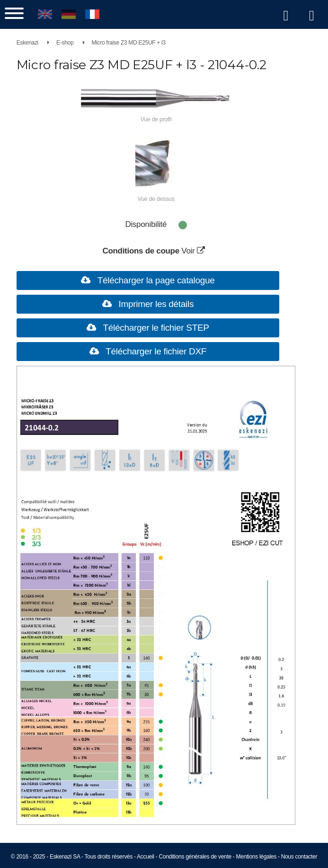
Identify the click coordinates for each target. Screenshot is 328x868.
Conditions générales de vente (195, 857)
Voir (195, 251)
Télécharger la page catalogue (155, 280)
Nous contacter (299, 857)
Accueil (146, 857)
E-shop (65, 43)
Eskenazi (27, 43)
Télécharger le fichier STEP (155, 328)
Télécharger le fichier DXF (155, 351)
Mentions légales (256, 857)
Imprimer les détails (155, 304)
